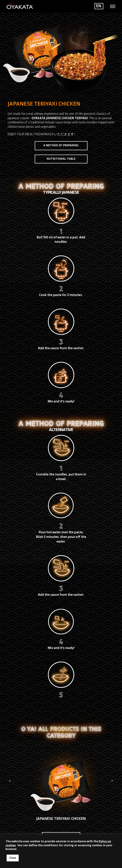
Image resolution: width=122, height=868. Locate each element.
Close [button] (13, 858)
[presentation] (10, 781)
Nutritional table (61, 159)
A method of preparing (61, 145)
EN (99, 6)
